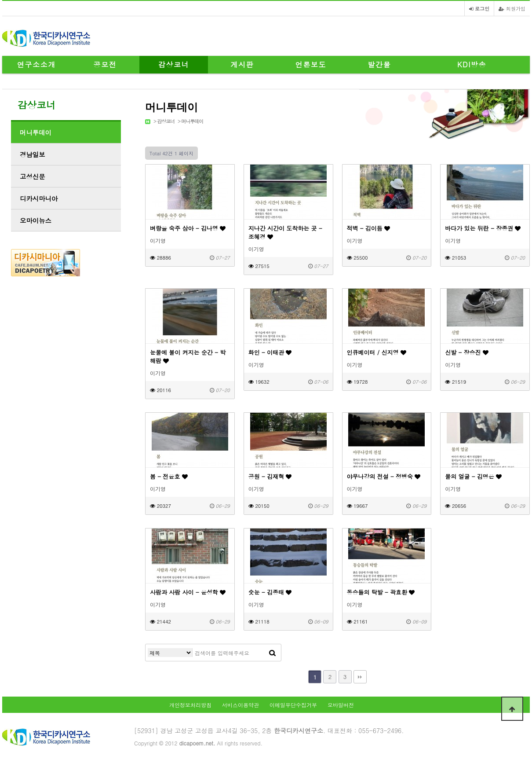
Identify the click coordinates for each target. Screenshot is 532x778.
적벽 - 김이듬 (369, 228)
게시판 (242, 64)
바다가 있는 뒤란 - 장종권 (483, 228)
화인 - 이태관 (270, 352)
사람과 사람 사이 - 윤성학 (188, 592)
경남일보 (33, 154)
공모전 (105, 64)
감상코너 (174, 64)
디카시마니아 (39, 198)
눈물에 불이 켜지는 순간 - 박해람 (188, 356)
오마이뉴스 (36, 220)
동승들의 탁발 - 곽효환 (381, 592)
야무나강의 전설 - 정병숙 (384, 476)
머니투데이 (192, 121)
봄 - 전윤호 (169, 476)
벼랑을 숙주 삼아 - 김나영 (188, 228)
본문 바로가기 (0, 0)
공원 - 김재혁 (270, 476)
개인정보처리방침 (190, 705)
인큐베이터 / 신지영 (377, 352)
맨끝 (360, 677)
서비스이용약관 (240, 705)
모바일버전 (341, 705)
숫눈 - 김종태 (270, 592)
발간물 (380, 64)
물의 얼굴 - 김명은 (473, 476)
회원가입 (512, 8)
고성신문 (33, 176)
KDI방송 (472, 64)
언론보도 (311, 64)
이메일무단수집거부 (293, 705)
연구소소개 (36, 64)
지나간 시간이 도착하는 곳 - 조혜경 (285, 232)
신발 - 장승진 (467, 352)
